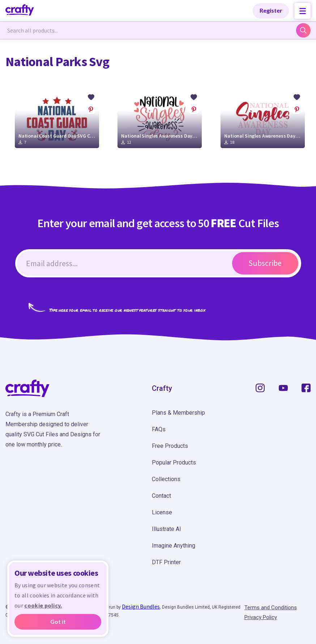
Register (271, 10)
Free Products (170, 446)
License (162, 512)
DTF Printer (166, 562)
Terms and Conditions (271, 608)
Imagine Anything (174, 546)
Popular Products (174, 463)
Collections (166, 479)
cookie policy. (43, 605)
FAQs (159, 429)
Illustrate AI (166, 529)
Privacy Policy (261, 617)
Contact (161, 496)
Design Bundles (141, 606)
